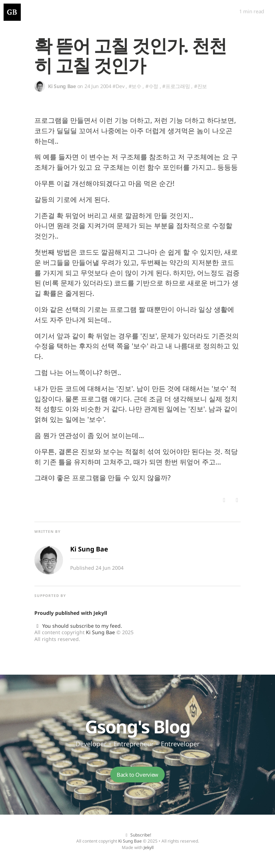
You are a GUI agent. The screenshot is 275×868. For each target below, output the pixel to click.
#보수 (135, 86)
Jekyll (100, 613)
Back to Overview (137, 775)
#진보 (201, 86)
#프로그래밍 (176, 86)
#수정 (152, 86)
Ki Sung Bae (100, 632)
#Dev (118, 86)
